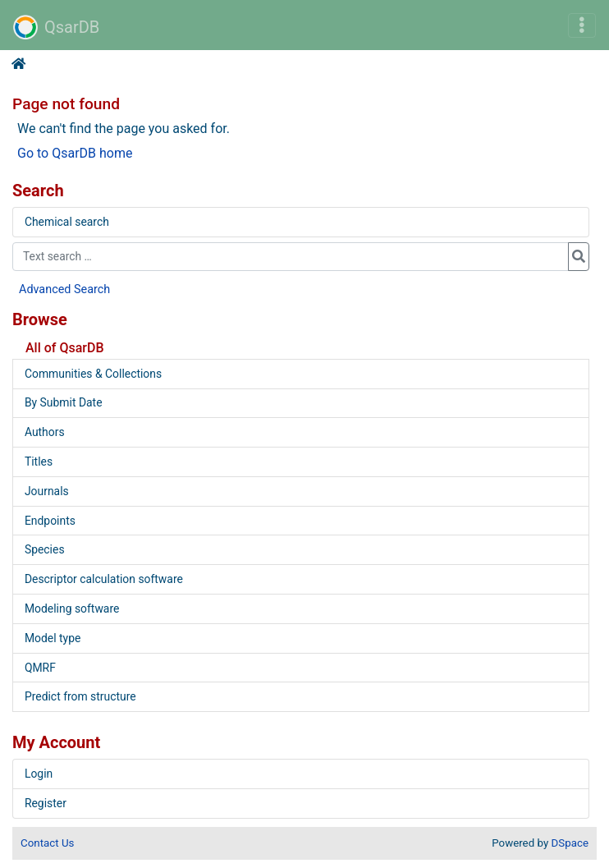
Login (39, 774)
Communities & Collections (93, 374)
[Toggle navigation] (582, 25)
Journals (47, 491)
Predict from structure (80, 696)
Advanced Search (64, 289)
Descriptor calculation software (104, 579)
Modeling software (72, 609)
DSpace (570, 843)
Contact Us (47, 843)
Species (45, 549)
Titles (39, 462)
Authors (45, 432)
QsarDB (56, 27)
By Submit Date (64, 402)
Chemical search (67, 222)
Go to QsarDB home (75, 153)
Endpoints (50, 521)
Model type (53, 638)
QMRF (40, 668)
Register (46, 803)
